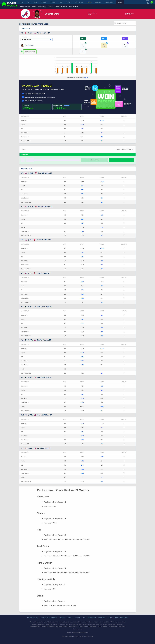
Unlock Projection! (30, 52)
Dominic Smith (29, 45)
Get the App (42, 6)
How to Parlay (74, 6)
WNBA (69, 2)
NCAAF (44, 2)
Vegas (50, 6)
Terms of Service (66, 618)
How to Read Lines (61, 6)
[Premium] (152, 3)
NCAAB (54, 2)
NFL (22, 2)
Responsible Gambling (97, 618)
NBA (29, 2)
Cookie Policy (80, 618)
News (34, 6)
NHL (62, 2)
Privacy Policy (32, 618)
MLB (36, 2)
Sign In (86, 78)
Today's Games (25, 6)
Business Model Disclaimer (118, 618)
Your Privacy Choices (49, 618)
